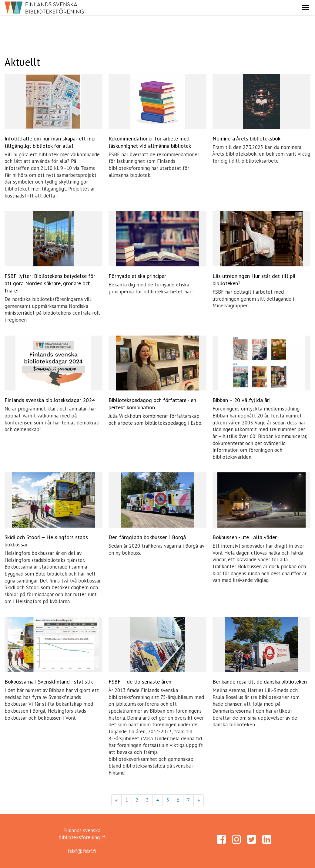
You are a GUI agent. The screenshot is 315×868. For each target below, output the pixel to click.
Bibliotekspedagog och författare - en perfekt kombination (152, 404)
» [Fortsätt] (199, 800)
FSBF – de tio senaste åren (140, 682)
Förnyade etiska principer (137, 276)
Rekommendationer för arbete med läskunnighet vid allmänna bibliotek (150, 142)
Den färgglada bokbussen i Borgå (147, 537)
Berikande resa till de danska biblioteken (260, 682)
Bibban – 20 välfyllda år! (241, 400)
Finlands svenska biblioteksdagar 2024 (50, 400)
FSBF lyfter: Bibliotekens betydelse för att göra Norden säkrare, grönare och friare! (50, 283)
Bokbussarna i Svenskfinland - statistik (49, 682)
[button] (306, 8)
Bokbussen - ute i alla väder (245, 537)
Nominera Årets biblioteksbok (246, 138)
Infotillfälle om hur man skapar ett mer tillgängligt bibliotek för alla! (50, 142)
